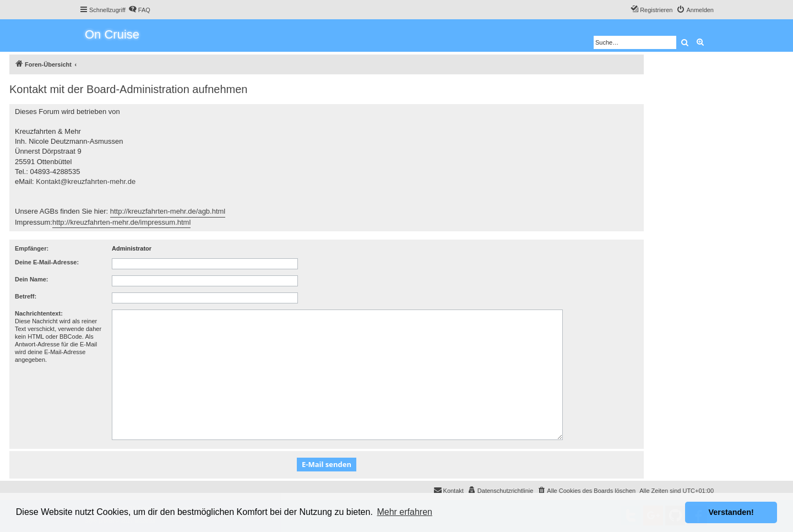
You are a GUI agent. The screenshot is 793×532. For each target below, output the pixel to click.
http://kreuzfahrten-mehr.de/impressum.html (121, 222)
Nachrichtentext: (39, 313)
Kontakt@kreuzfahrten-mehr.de (86, 181)
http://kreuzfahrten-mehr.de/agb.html (168, 211)
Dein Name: (32, 279)
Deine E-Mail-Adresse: (47, 262)
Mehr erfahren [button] (404, 512)
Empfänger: (32, 248)
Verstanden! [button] (731, 512)
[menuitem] (139, 10)
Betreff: (26, 296)
